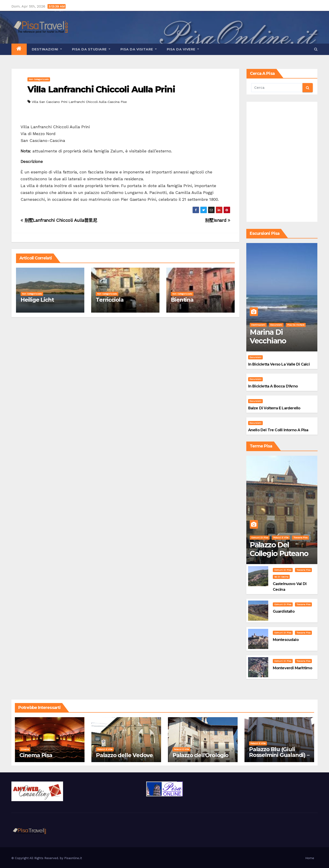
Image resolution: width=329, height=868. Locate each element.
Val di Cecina (281, 577)
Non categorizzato (39, 79)
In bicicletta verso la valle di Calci (279, 364)
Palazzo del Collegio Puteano (279, 549)
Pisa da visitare (139, 49)
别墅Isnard (218, 220)
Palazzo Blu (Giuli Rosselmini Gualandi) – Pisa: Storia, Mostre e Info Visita (279, 758)
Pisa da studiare (91, 49)
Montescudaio (286, 640)
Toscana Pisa (300, 537)
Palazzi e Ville (281, 537)
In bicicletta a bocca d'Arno (273, 386)
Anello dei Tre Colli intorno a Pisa (278, 430)
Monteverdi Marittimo (293, 668)
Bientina (182, 300)
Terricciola (110, 300)
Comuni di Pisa (260, 537)
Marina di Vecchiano (268, 336)
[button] (316, 49)
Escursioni (276, 325)
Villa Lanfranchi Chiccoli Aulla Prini (101, 89)
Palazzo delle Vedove (124, 755)
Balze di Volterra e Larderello (274, 408)
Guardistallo (284, 611)
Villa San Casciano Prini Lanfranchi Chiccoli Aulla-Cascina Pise (79, 102)
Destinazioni (47, 49)
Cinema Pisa (36, 755)
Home (310, 858)
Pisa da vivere (183, 49)
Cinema (25, 749)
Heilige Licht (37, 300)
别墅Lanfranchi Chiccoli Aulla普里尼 (59, 220)
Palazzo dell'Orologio (200, 755)
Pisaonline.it (73, 858)
